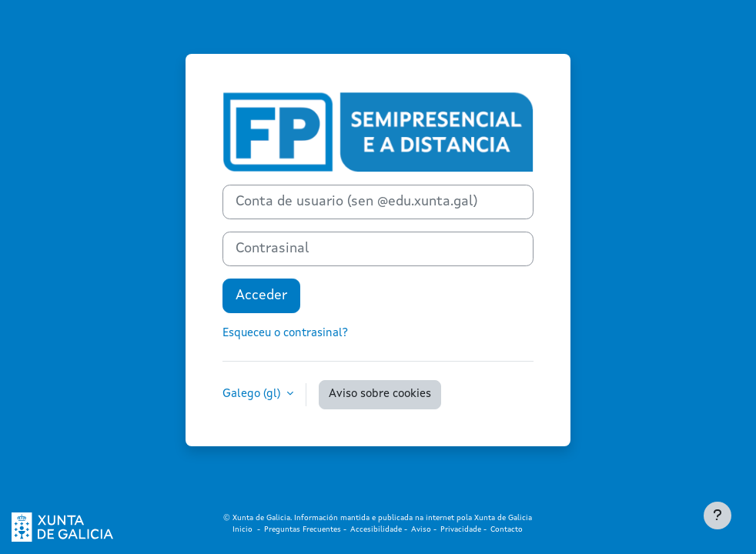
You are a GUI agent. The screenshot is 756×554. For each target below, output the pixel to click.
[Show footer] (718, 516)
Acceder (261, 295)
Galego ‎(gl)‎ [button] (253, 394)
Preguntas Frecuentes (303, 529)
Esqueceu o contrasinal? (285, 334)
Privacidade (461, 529)
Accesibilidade (377, 529)
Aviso (421, 529)
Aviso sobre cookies (380, 394)
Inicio (245, 529)
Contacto (507, 529)
